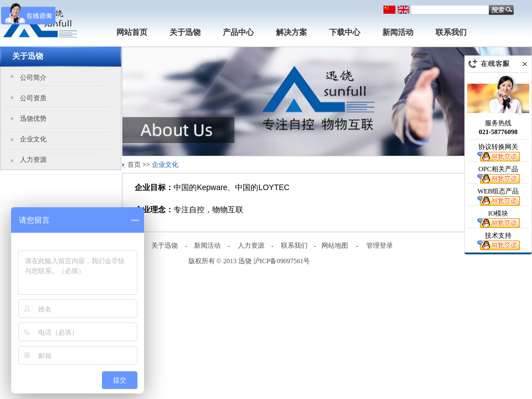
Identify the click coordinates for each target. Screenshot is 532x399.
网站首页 (132, 32)
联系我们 (451, 32)
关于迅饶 (185, 32)
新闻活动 (398, 32)
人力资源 (33, 160)
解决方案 (291, 32)
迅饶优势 (33, 119)
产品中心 (238, 32)
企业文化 (33, 139)
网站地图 (335, 245)
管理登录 (380, 245)
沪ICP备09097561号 (282, 261)
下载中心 (345, 32)
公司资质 (33, 98)
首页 (134, 165)
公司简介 (33, 78)
